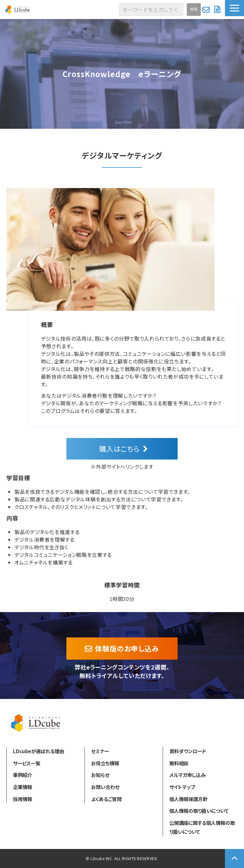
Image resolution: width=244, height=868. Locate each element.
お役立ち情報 (105, 763)
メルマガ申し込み (187, 775)
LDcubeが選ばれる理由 (39, 751)
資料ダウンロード (218, 10)
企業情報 (23, 787)
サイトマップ (182, 787)
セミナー (100, 751)
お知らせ (100, 775)
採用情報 (23, 799)
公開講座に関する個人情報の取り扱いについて (202, 827)
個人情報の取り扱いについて (199, 811)
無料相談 (179, 763)
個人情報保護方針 (188, 799)
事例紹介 (23, 775)
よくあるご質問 (106, 799)
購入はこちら (119, 448)
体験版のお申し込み (127, 648)
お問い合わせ (207, 10)
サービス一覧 (27, 763)
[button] (234, 8)
